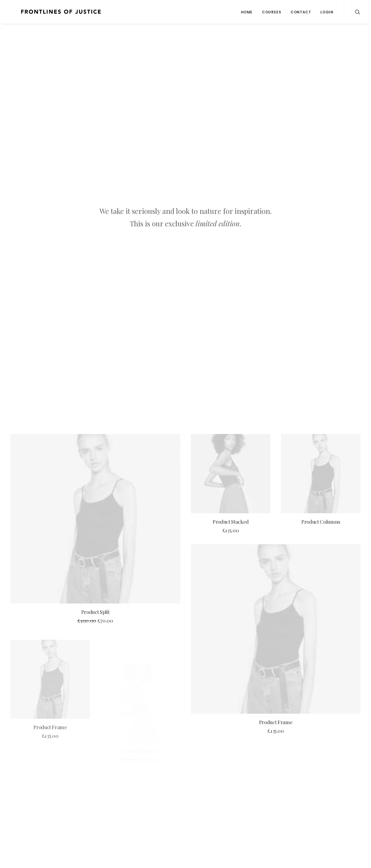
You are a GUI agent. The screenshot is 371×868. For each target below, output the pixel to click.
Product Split (95, 285)
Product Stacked (231, 195)
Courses (272, 12)
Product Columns (321, 202)
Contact (301, 12)
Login (327, 12)
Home (247, 12)
